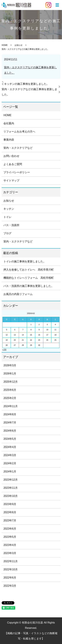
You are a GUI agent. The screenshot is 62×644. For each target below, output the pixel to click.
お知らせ (19, 45)
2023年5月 (10, 537)
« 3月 (4, 350)
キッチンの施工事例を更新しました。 (27, 84)
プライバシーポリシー (17, 172)
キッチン (9, 209)
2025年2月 (10, 398)
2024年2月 (10, 463)
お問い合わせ (11, 156)
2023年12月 (10, 480)
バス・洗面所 (11, 225)
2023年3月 (10, 553)
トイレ (7, 217)
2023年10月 (10, 496)
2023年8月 (10, 512)
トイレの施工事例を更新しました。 (25, 261)
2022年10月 (10, 569)
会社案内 (9, 123)
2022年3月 (10, 586)
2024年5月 (10, 439)
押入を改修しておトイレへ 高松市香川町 (29, 270)
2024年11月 (10, 406)
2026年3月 (10, 365)
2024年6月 (10, 431)
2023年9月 (10, 504)
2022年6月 (10, 578)
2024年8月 (10, 414)
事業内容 (9, 140)
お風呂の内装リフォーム (18, 294)
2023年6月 (10, 529)
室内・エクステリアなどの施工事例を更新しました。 (29, 92)
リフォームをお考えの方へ (19, 132)
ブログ (7, 233)
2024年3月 (10, 455)
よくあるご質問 (13, 164)
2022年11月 (10, 561)
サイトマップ (11, 180)
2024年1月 (10, 472)
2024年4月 (10, 447)
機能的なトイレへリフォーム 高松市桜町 (29, 278)
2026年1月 (10, 374)
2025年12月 (10, 382)
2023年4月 (10, 545)
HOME (5, 45)
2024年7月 (10, 423)
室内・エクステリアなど (18, 148)
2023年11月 (10, 488)
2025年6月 (10, 390)
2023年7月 (10, 520)
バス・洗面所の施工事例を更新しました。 (29, 286)
